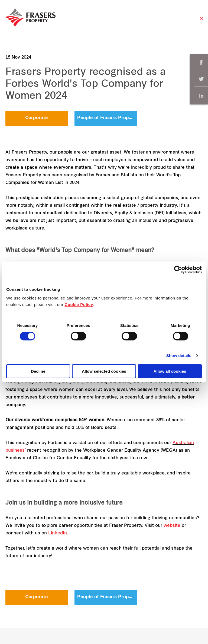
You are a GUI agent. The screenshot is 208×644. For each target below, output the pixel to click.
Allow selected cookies (104, 371)
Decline (38, 371)
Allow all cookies (170, 371)
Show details (179, 356)
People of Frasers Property (107, 118)
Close (201, 21)
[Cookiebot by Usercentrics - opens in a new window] (178, 270)
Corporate (37, 118)
